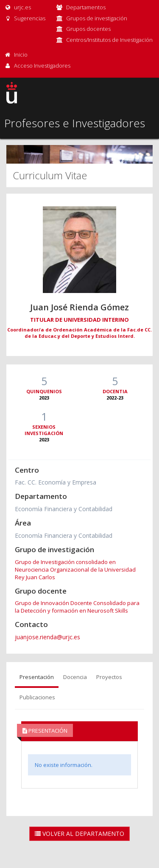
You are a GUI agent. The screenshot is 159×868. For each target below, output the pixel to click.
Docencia (75, 677)
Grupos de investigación (97, 18)
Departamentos (86, 7)
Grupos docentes (88, 29)
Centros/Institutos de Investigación (109, 40)
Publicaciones (37, 697)
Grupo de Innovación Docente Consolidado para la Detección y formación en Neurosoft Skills (77, 607)
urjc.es (18, 7)
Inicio (21, 55)
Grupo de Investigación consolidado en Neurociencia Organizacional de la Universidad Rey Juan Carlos (75, 570)
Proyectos (109, 677)
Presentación (37, 677)
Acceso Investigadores (42, 66)
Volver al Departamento (79, 834)
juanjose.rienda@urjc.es (47, 637)
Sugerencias (25, 18)
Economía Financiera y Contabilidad (64, 509)
